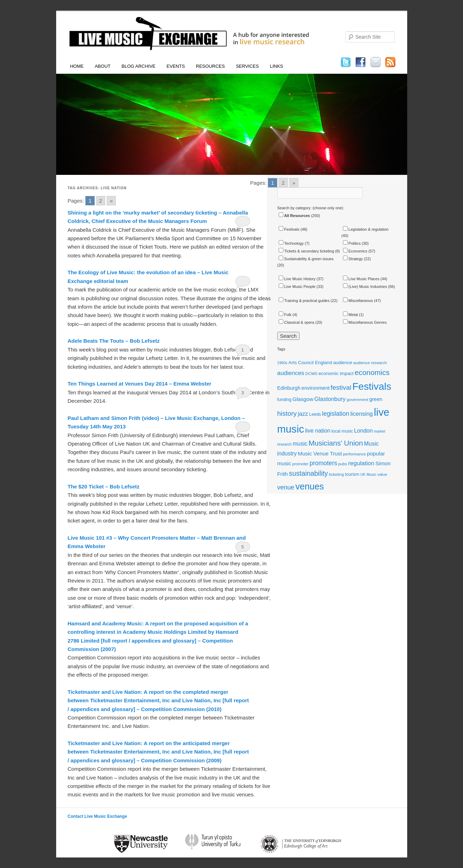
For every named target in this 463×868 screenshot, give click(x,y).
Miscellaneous (358, 301)
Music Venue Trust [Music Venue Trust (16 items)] (320, 453)
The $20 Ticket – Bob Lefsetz (104, 486)
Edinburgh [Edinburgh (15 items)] (289, 388)
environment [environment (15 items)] (316, 388)
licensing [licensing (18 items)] (362, 414)
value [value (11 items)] (382, 474)
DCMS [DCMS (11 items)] (311, 373)
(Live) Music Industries (365, 287)
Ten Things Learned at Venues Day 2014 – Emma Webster (140, 384)
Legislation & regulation (366, 229)
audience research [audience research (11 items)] (370, 363)
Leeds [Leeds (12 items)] (315, 414)
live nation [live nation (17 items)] (318, 431)
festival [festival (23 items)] (341, 387)
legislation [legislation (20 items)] (336, 414)
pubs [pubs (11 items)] (343, 464)
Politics (352, 243)
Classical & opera (297, 322)
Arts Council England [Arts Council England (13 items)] (310, 363)
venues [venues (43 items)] (309, 486)
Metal (350, 315)
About (103, 66)
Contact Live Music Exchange (97, 816)
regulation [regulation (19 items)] (361, 463)
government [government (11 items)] (357, 399)
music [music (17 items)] (300, 444)
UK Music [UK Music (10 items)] (368, 474)
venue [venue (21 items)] (286, 487)
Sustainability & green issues (306, 259)
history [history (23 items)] (287, 413)
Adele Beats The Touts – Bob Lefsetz (114, 341)
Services (247, 66)
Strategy (353, 259)
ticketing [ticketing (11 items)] (336, 474)
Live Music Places (361, 279)
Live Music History (297, 279)
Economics (355, 251)
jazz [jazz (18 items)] (303, 414)
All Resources (294, 216)
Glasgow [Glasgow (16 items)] (303, 399)
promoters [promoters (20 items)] (323, 463)
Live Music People (297, 287)
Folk (285, 315)
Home (77, 66)
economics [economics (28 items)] (372, 372)
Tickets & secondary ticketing (306, 251)
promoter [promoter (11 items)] (300, 464)
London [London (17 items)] (363, 431)
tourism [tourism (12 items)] (352, 474)
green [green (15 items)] (376, 399)
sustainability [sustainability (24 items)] (308, 473)
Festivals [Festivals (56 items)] (372, 386)
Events (176, 66)
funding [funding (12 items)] (285, 400)
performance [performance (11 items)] (354, 454)
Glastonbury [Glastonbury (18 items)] (330, 399)
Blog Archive (138, 66)
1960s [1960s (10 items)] (282, 363)
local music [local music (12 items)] (342, 431)
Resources (210, 66)
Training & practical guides (304, 301)
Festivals (289, 229)
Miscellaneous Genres (365, 322)
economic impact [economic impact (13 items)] (336, 373)
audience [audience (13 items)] (343, 363)
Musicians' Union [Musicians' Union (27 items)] (336, 443)
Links (277, 66)
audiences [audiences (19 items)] (291, 373)
